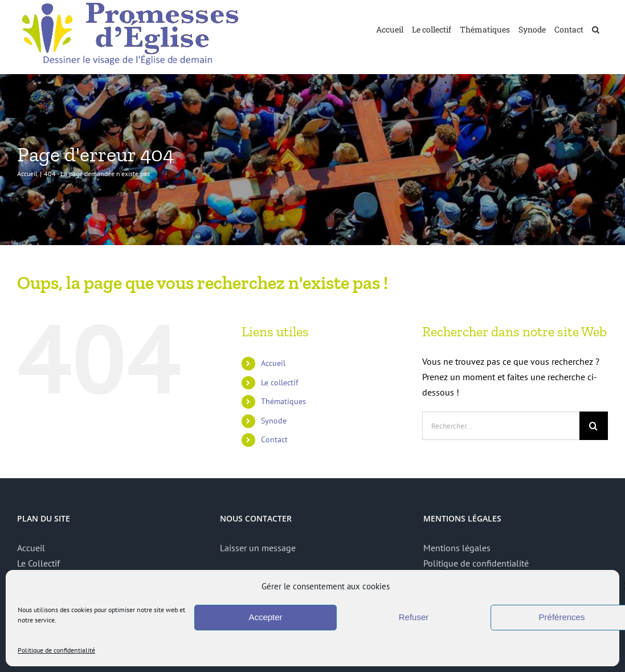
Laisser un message (258, 548)
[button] (596, 28)
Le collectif (279, 382)
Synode (274, 421)
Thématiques (283, 401)
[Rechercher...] (501, 426)
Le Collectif (38, 563)
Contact (274, 439)
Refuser (414, 617)
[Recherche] (594, 426)
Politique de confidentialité (56, 650)
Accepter (265, 617)
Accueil (273, 363)
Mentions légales (457, 548)
